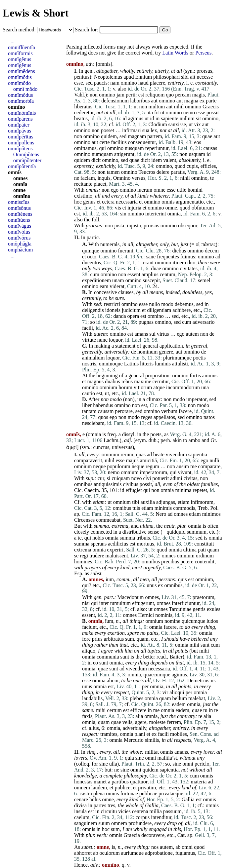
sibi (185, 77)
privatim (147, 788)
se (76, 556)
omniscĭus (19, 202)
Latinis (131, 364)
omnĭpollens (21, 143)
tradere (97, 556)
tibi (136, 502)
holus (95, 799)
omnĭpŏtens (20, 149)
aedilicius (118, 544)
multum (157, 107)
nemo (189, 113)
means (156, 292)
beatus (81, 118)
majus (132, 460)
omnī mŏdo (25, 89)
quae (207, 136)
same (88, 710)
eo (95, 663)
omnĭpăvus (20, 131)
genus (89, 202)
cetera (108, 202)
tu (205, 710)
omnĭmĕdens (22, 71)
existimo (83, 196)
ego (115, 190)
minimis (163, 508)
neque (99, 466)
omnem (82, 788)
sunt (205, 645)
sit (198, 118)
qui (103, 148)
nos (155, 847)
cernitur (161, 381)
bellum (180, 698)
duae (156, 268)
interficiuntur (186, 603)
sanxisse (177, 124)
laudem (99, 788)
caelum (82, 817)
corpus (143, 817)
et (99, 202)
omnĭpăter (19, 125)
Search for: (87, 30)
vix (197, 124)
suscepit (152, 280)
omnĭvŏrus (19, 238)
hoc (78, 202)
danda (119, 316)
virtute (89, 340)
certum (115, 710)
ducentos (92, 263)
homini (195, 190)
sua (146, 130)
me (194, 466)
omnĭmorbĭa (21, 101)
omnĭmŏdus (21, 95)
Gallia (188, 799)
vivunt (185, 472)
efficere (138, 710)
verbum (169, 411)
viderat (117, 286)
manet (100, 782)
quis (183, 579)
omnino (129, 83)
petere (187, 562)
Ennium (143, 77)
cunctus (101, 447)
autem (100, 334)
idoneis (113, 310)
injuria (134, 208)
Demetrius (198, 680)
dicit (96, 160)
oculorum (109, 853)
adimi (176, 478)
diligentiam (159, 310)
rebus (127, 381)
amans (141, 334)
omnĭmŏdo (19, 83)
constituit (204, 544)
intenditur (161, 817)
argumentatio (190, 202)
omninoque (111, 364)
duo (191, 263)
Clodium (158, 124)
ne (77, 178)
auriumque (132, 853)
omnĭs (15, 172)
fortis (195, 376)
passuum (172, 811)
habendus (103, 405)
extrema (120, 526)
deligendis (93, 310)
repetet (200, 490)
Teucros (147, 172)
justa (119, 226)
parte (211, 101)
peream (183, 95)
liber (87, 405)
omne (160, 190)
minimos (211, 514)
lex (154, 130)
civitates (189, 268)
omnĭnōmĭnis (22, 113)
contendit (205, 562)
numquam (102, 154)
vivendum (176, 454)
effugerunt (143, 603)
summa (101, 526)
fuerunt (125, 251)
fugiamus (185, 853)
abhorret (83, 853)
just (184, 244)
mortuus (145, 544)
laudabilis (92, 698)
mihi (194, 645)
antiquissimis (108, 484)
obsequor (188, 226)
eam (104, 286)
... (13, 41)
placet (100, 184)
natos (209, 417)
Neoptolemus (108, 77)
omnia (174, 214)
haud (143, 83)
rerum (127, 454)
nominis (164, 615)
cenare (81, 799)
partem (155, 136)
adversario (204, 322)
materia (199, 782)
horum (125, 387)
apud (129, 77)
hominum (147, 352)
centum (168, 274)
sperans (99, 544)
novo (136, 478)
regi (84, 556)
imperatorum (154, 472)
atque (159, 387)
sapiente (169, 118)
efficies (208, 166)
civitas (191, 478)
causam (106, 411)
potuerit (161, 478)
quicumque (193, 621)
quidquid (176, 532)
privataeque (171, 793)
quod (180, 166)
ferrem (174, 722)
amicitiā (149, 460)
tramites (109, 734)
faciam (88, 178)
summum (197, 532)
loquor (116, 340)
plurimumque (177, 358)
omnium (108, 387)
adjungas (166, 502)
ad (218, 257)
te (212, 178)
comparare (209, 466)
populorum (119, 466)
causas (210, 148)
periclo (202, 764)
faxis (87, 716)
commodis (184, 508)
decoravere (153, 835)
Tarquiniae (180, 609)
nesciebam (93, 423)
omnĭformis (20, 53)
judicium (131, 310)
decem (212, 251)
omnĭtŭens (19, 220)
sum (130, 639)
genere (166, 352)
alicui (113, 680)
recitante (83, 184)
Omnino (122, 178)
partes (100, 805)
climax (154, 399)
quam (213, 550)
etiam (99, 502)
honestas (83, 782)
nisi (86, 603)
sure (120, 298)
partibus (120, 782)
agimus (136, 118)
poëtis (199, 358)
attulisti (180, 364)
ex (202, 101)
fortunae (129, 793)
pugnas (146, 322)
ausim (183, 466)
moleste (158, 722)
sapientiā (169, 770)
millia (156, 811)
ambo (195, 440)
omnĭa (20, 184)
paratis (178, 172)
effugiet (134, 490)
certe (104, 142)
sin (123, 214)
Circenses (84, 520)
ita (150, 113)
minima (183, 490)
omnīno (17, 107)
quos (103, 417)
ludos (212, 621)
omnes (181, 514)
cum (95, 274)
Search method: (20, 30)
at (173, 71)
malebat (197, 698)
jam (120, 95)
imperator (197, 399)
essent (134, 274)
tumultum (120, 603)
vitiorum (143, 387)
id (124, 118)
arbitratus (114, 639)
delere (163, 172)
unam (118, 280)
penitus (82, 77)
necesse (205, 77)
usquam (197, 154)
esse (79, 83)
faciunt (89, 627)
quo (170, 95)
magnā (191, 101)
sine (140, 758)
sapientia (198, 454)
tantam (89, 411)
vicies (124, 811)
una (205, 387)
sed (89, 83)
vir (165, 692)
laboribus (140, 101)
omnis (104, 64)
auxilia (148, 502)
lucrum (145, 190)
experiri (115, 550)
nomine (172, 621)
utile (181, 190)
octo (92, 257)
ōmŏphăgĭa (20, 244)
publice (123, 788)
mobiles (179, 734)
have (185, 639)
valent (170, 160)
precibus (170, 562)
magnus (96, 381)
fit (157, 113)
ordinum (205, 556)
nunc (102, 340)
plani (140, 734)
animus (210, 376)
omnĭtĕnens (20, 214)
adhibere (182, 310)
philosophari (166, 77)
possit (213, 113)
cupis (192, 166)
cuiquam (121, 478)
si (109, 478)
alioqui (177, 692)
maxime (143, 381)
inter (104, 603)
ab (178, 847)
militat (152, 752)
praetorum (204, 597)
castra (86, 793)
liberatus (83, 107)
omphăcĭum (21, 250)
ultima (147, 526)
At (85, 376)
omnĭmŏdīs (20, 77)
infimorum (202, 502)
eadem (179, 704)
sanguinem (86, 823)
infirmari (132, 130)
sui (152, 334)
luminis (163, 364)
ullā (113, 764)
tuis (136, 508)
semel (204, 280)
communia (108, 657)
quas (141, 454)
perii (131, 95)
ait (193, 77)
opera (133, 316)
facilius (119, 142)
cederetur (84, 113)
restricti (112, 304)
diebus (179, 251)
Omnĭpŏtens (26, 154)
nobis (98, 538)
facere (185, 411)
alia (139, 716)
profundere (140, 823)
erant (148, 263)
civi (147, 478)
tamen (113, 172)
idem (157, 160)
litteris (147, 364)
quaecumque (157, 675)
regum (152, 466)
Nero (161, 514)
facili (88, 328)
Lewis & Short (36, 13)
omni (151, 758)
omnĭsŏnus (19, 208)
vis (118, 208)
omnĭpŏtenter (27, 160)
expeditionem (96, 280)
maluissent (117, 556)
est (141, 95)
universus (122, 447)
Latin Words (175, 53)
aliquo (89, 651)
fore (86, 639)
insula (80, 811)
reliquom (155, 95)
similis (152, 740)
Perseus (203, 53)
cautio (89, 393)
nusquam (134, 148)
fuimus (188, 257)
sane (151, 257)
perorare (124, 411)
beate (159, 454)
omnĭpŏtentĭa (22, 166)
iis (213, 680)
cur (101, 478)
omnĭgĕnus (20, 59)
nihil (179, 107)
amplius (150, 274)
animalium (93, 358)
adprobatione (159, 853)
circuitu (109, 811)
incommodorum (183, 387)
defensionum (115, 101)
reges (147, 417)
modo (167, 304)
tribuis (143, 538)
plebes (137, 698)
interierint (156, 214)
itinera (179, 263)
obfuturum (203, 208)
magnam (137, 136)
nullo (154, 304)
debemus (184, 304)
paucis (101, 83)
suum (104, 823)
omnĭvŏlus (19, 232)
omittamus (85, 148)
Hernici (146, 615)
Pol (214, 508)
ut (136, 107)
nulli (214, 460)
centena (140, 811)
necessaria (127, 202)
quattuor (139, 782)
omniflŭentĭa (22, 47)
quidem (109, 136)
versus (138, 178)
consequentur (142, 142)
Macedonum (130, 597)
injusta (134, 226)
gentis (199, 609)
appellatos (164, 417)
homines (83, 562)
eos (197, 142)
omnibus (83, 484)
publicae (148, 793)
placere (158, 83)
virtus (163, 334)
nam (115, 83)
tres (111, 805)
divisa (80, 805)
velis (127, 722)
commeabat (108, 520)
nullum (187, 118)
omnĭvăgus (20, 226)
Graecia (132, 835)
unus (152, 585)
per (145, 686)
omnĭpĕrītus (21, 137)
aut (154, 101)
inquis (104, 178)
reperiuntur (157, 148)
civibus (131, 484)
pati (202, 550)
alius (94, 728)
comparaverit (88, 460)
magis (198, 95)
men (144, 579)
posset (108, 130)
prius (97, 639)
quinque (91, 251)
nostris (89, 364)
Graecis (211, 107)
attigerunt (124, 154)
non (94, 95)
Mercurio (134, 740)
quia (129, 758)
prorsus (204, 71)
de (212, 334)
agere (141, 722)
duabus (112, 381)
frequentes (168, 257)
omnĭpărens (20, 119)
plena (99, 793)
